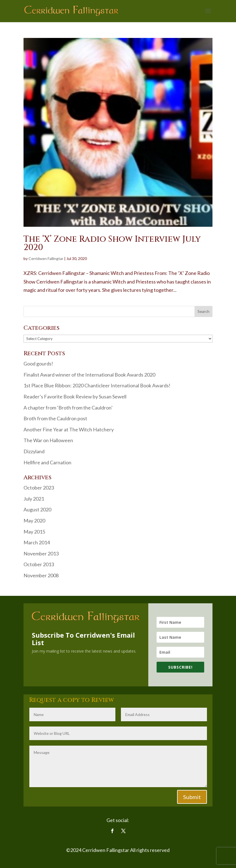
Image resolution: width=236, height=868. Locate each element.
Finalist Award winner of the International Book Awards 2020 (89, 375)
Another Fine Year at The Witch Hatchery (69, 429)
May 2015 (34, 532)
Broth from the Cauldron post (55, 418)
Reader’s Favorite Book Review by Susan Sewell (75, 396)
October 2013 (39, 564)
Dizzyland (34, 451)
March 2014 (37, 542)
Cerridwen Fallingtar (46, 258)
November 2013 (41, 553)
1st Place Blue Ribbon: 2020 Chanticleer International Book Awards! (97, 385)
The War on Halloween (48, 440)
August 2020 (37, 509)
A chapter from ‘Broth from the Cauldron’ (68, 408)
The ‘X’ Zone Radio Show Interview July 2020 (112, 243)
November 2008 (41, 575)
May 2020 (34, 521)
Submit (192, 797)
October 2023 (39, 488)
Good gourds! (38, 364)
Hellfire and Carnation (47, 462)
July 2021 (34, 499)
